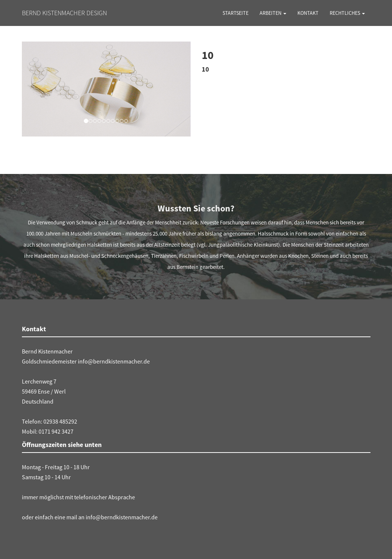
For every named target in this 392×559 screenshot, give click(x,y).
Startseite (235, 13)
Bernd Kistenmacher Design (64, 13)
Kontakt (308, 13)
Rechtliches (347, 13)
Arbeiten (273, 13)
